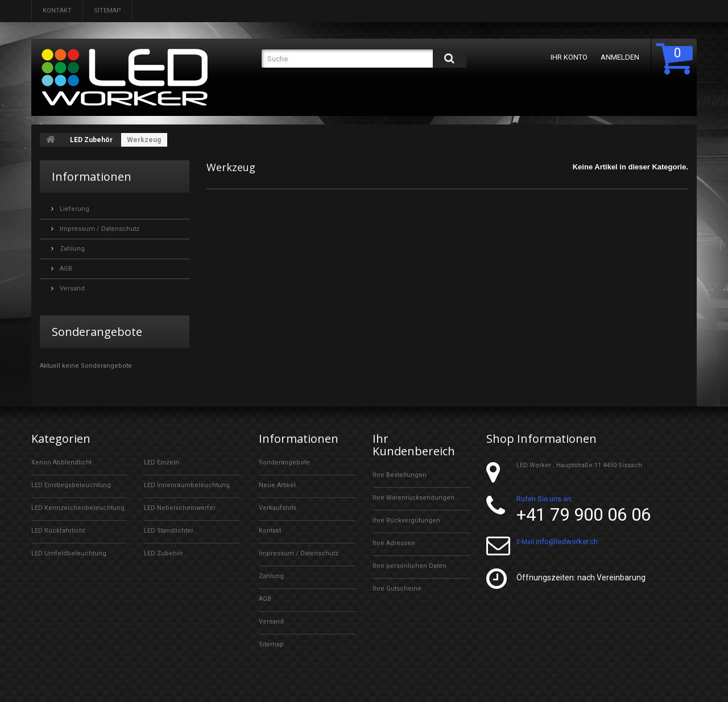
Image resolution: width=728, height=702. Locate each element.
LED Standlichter (169, 531)
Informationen (92, 176)
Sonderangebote (97, 332)
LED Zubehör (91, 140)
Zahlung (71, 249)
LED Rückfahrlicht (58, 531)
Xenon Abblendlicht (61, 462)
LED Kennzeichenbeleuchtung (78, 508)
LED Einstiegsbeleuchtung (71, 485)
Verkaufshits (278, 508)
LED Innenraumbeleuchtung (187, 485)
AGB (65, 269)
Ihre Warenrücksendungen (413, 498)
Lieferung (74, 209)
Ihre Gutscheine (397, 589)
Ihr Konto (569, 57)
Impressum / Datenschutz (99, 229)
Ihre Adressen (394, 543)
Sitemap (107, 11)
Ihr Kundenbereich (414, 445)
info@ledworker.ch (567, 541)
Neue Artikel (277, 485)
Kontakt (57, 11)
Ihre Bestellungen (400, 475)
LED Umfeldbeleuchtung (69, 553)
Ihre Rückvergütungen (406, 520)
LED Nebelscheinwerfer (180, 508)
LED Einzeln (162, 462)
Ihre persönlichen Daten (409, 566)
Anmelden (620, 57)
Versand (71, 288)
